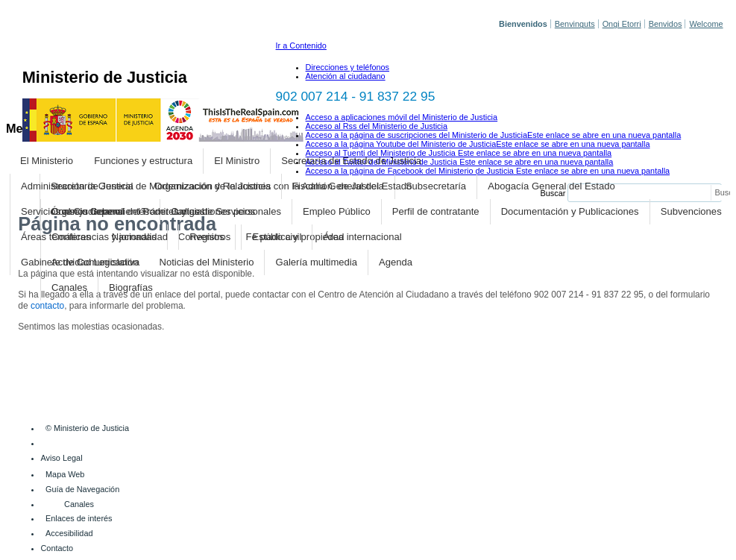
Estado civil (277, 237)
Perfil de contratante (436, 211)
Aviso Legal (62, 458)
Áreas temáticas (56, 237)
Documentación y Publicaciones (570, 211)
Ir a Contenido (301, 45)
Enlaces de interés (79, 518)
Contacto (57, 548)
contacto (47, 306)
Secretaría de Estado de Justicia (351, 161)
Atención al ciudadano (346, 76)
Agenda (396, 262)
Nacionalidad (140, 237)
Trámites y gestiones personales (211, 211)
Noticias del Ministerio (207, 262)
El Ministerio (47, 161)
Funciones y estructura (143, 161)
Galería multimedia (317, 262)
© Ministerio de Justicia (87, 428)
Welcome (706, 24)
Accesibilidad (69, 533)
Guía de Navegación (82, 489)
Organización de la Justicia (213, 186)
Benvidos (666, 24)
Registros (210, 237)
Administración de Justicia (77, 186)
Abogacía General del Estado (551, 186)
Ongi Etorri (622, 24)
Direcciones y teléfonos (347, 67)
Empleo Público (337, 211)
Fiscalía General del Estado (352, 186)
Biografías (131, 287)
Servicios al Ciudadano (70, 211)
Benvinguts (575, 24)
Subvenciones (691, 211)
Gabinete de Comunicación (79, 262)
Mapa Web (65, 474)
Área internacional (363, 237)
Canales (69, 287)
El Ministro (237, 161)
